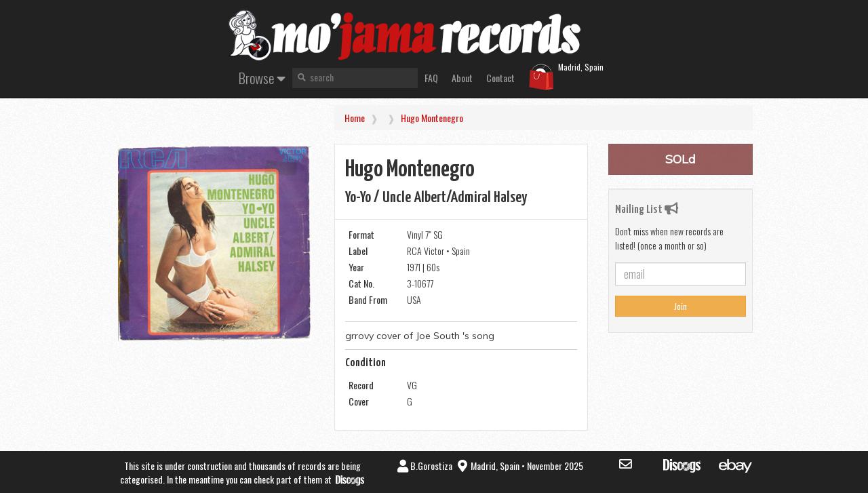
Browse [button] (262, 78)
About (462, 78)
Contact (500, 78)
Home (355, 118)
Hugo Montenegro (432, 118)
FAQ (431, 78)
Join (680, 306)
